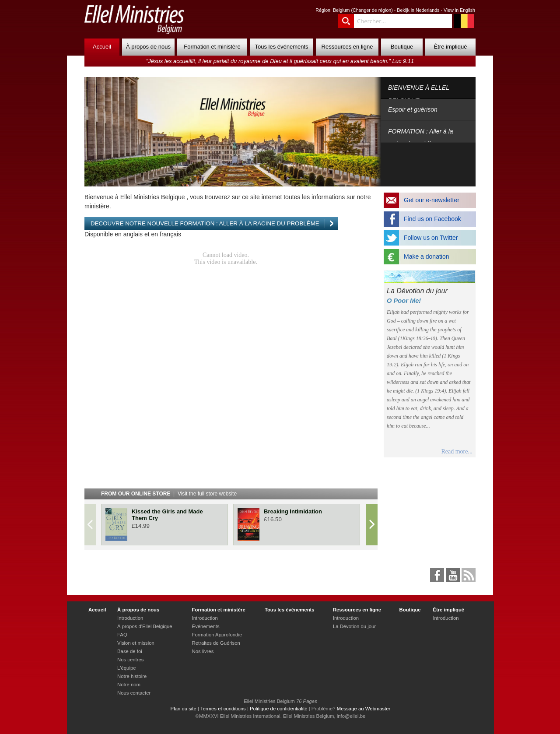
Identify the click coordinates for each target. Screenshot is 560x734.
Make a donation (427, 256)
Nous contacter (134, 693)
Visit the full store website (207, 494)
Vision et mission (136, 643)
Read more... (457, 451)
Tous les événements (281, 47)
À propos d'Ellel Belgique (145, 626)
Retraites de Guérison (216, 643)
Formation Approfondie (217, 635)
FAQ (122, 635)
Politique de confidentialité (279, 709)
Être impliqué (451, 47)
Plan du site (184, 709)
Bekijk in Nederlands (418, 10)
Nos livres (203, 651)
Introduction (130, 618)
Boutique (402, 47)
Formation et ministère (212, 47)
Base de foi (130, 651)
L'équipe (126, 668)
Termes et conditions (223, 709)
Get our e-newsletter (432, 200)
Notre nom (129, 685)
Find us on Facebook (432, 219)
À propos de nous (148, 47)
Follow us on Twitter (431, 238)
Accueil (102, 47)
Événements (206, 626)
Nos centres (130, 660)
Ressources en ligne (347, 47)
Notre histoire (132, 676)
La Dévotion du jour (354, 626)
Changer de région (372, 10)
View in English (459, 10)
